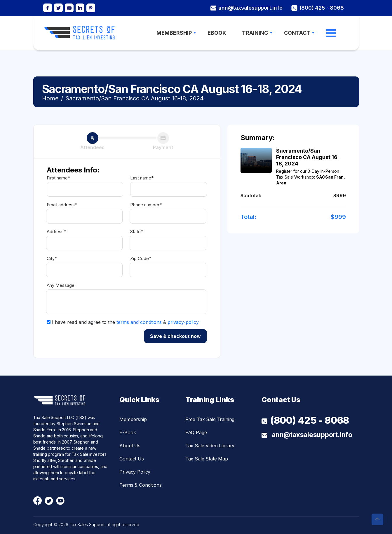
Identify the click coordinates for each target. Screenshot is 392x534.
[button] (377, 519)
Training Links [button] (210, 400)
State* (137, 232)
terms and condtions (139, 322)
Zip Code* (141, 259)
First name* (58, 178)
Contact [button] (297, 33)
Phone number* (146, 205)
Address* (56, 232)
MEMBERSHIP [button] (174, 33)
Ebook (217, 33)
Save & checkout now (175, 336)
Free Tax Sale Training (210, 419)
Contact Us (131, 459)
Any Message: (61, 285)
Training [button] (255, 33)
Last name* (142, 178)
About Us (130, 446)
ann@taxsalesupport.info (246, 8)
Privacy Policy (135, 472)
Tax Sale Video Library (210, 446)
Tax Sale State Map (207, 459)
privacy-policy (183, 322)
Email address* (62, 205)
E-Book (128, 432)
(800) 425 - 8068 (318, 8)
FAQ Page (196, 432)
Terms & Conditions (140, 485)
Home (50, 98)
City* (52, 259)
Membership (133, 419)
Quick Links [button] (139, 400)
